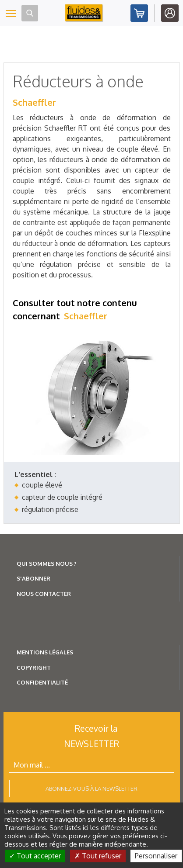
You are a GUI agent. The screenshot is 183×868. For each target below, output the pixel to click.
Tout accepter (35, 856)
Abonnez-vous (139, 13)
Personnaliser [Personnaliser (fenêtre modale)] (156, 856)
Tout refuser (98, 856)
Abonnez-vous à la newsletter (91, 788)
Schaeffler (34, 102)
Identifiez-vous (170, 13)
